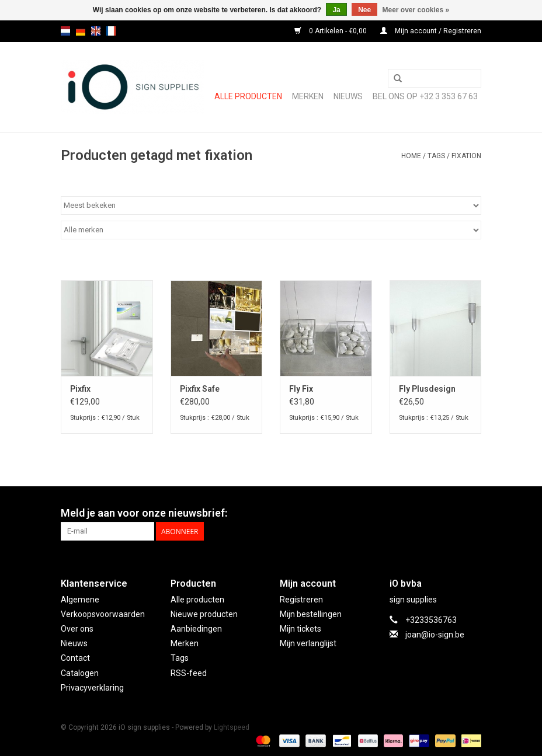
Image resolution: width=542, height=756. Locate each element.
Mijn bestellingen (311, 614)
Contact (75, 658)
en (96, 31)
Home (411, 156)
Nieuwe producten (204, 614)
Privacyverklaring (92, 688)
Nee (364, 10)
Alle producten (248, 96)
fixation (466, 156)
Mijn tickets (300, 629)
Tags (436, 156)
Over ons (77, 629)
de (81, 31)
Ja (336, 10)
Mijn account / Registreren (431, 31)
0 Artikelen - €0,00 (331, 31)
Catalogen (80, 673)
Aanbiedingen (196, 629)
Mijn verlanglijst (308, 643)
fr (111, 31)
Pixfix (80, 389)
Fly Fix (301, 389)
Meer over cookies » (416, 10)
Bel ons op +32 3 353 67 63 (425, 96)
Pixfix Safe (200, 389)
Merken (308, 96)
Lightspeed (232, 727)
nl (65, 31)
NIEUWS (348, 96)
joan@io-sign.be (435, 635)
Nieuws (74, 643)
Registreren (301, 600)
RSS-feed (189, 673)
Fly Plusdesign (427, 389)
